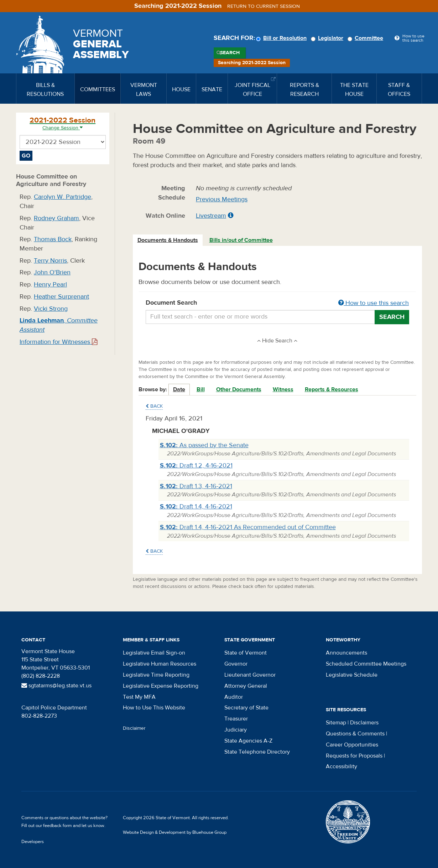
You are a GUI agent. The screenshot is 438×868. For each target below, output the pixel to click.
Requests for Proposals (354, 756)
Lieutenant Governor (250, 675)
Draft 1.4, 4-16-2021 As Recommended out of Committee (248, 527)
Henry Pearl (50, 285)
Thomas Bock (53, 239)
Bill (201, 389)
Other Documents (239, 389)
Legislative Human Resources (160, 664)
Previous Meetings (222, 199)
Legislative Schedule (352, 675)
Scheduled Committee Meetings (366, 664)
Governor (236, 664)
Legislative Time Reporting (156, 675)
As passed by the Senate (204, 445)
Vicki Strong (51, 309)
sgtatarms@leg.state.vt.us (56, 686)
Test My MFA (139, 697)
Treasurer (236, 719)
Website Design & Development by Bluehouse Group (175, 832)
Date (179, 389)
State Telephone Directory (257, 752)
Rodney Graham (56, 218)
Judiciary (236, 730)
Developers (33, 842)
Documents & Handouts (168, 240)
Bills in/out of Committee (241, 240)
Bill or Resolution (282, 38)
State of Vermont (246, 653)
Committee (366, 38)
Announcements (346, 653)
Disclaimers (364, 723)
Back (154, 406)
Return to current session (264, 6)
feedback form (58, 826)
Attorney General (246, 686)
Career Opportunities (352, 745)
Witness (283, 389)
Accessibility (341, 766)
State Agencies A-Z (248, 741)
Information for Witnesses (58, 342)
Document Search (278, 303)
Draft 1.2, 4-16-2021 (196, 466)
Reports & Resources (332, 389)
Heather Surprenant (61, 297)
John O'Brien (52, 272)
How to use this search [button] (374, 303)
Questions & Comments (355, 734)
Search (230, 53)
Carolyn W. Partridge (62, 197)
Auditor (234, 697)
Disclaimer (134, 728)
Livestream (211, 216)
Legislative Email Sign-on (154, 653)
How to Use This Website (154, 708)
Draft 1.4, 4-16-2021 (196, 507)
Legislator (328, 38)
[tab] (168, 240)
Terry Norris (50, 261)
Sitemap (336, 723)
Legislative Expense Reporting (161, 686)
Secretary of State (246, 708)
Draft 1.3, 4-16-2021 (196, 486)
